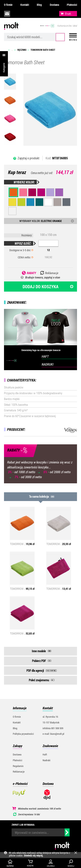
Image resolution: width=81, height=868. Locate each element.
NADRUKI (47, 364)
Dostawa (54, 5)
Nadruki (46, 760)
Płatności (72, 5)
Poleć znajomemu (39, 680)
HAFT (45, 356)
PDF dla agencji (35, 670)
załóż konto (34, 14)
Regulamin (18, 766)
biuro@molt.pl (7, 14)
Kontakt (25, 5)
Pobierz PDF (39, 661)
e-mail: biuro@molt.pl (53, 734)
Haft (45, 754)
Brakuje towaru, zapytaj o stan (43, 277)
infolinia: (16, 14)
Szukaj (60, 37)
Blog (39, 5)
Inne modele (39, 651)
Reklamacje (19, 772)
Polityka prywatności (23, 734)
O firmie (8, 5)
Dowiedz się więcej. (33, 855)
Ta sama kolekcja (39, 496)
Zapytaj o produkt (28, 158)
